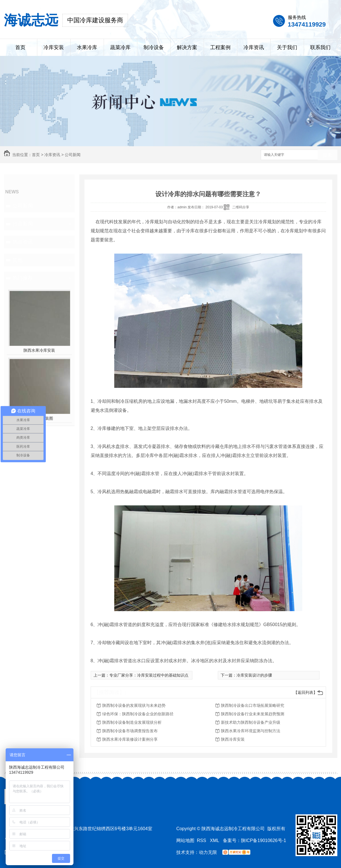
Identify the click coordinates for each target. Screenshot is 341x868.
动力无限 (208, 852)
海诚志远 (31, 20)
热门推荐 (23, 278)
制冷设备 (154, 47)
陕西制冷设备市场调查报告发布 (130, 731)
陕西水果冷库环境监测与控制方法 (251, 731)
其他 (18, 260)
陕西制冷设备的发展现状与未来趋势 (134, 705)
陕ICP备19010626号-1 (264, 840)
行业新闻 (23, 224)
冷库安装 (54, 47)
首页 (20, 47)
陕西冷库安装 (233, 739)
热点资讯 (23, 242)
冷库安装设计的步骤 (254, 675)
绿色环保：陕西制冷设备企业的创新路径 (138, 714)
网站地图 (185, 840)
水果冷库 (87, 47)
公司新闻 (73, 155)
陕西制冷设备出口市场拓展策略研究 (253, 705)
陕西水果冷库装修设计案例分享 (130, 739)
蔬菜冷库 (120, 47)
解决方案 (187, 47)
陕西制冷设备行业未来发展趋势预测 (253, 714)
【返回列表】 (305, 692)
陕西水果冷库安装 (39, 350)
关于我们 (287, 47)
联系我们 (320, 47)
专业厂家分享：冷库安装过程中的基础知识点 (149, 675)
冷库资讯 (254, 47)
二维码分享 (241, 207)
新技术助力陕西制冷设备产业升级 (251, 722)
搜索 (327, 155)
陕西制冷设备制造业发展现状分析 (132, 722)
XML (215, 840)
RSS (202, 840)
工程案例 (220, 47)
